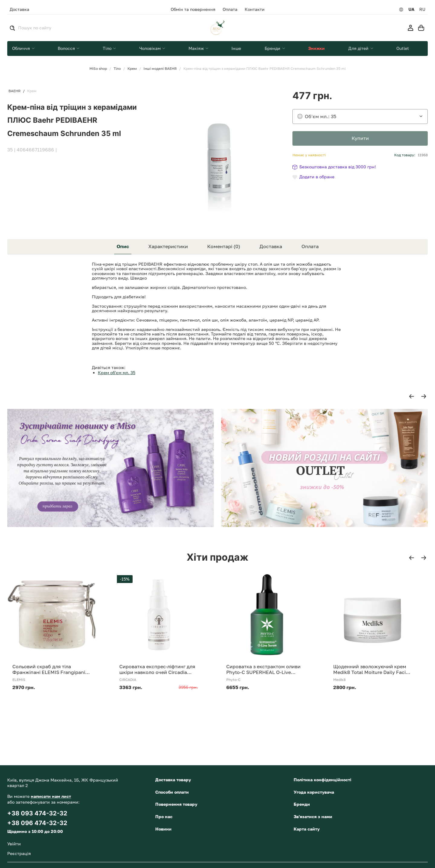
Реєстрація (19, 853)
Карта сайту (307, 829)
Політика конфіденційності (322, 780)
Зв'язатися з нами (313, 816)
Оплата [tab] (310, 246)
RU (422, 9)
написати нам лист (51, 796)
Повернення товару (176, 804)
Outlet (403, 48)
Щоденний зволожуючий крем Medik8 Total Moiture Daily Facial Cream (372, 669)
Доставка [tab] (271, 246)
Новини (163, 829)
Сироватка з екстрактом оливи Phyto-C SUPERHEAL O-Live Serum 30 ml (263, 669)
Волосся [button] (67, 48)
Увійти (14, 844)
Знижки (316, 48)
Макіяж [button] (197, 48)
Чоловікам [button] (151, 48)
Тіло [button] (108, 48)
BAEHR (14, 91)
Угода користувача (314, 792)
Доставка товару (173, 780)
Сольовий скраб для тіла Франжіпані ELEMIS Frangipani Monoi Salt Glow (49, 669)
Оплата (230, 9)
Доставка (19, 9)
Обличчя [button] (22, 48)
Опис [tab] (123, 246)
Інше (236, 48)
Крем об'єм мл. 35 (117, 372)
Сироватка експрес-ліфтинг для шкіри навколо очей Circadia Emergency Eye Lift (157, 669)
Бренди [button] (273, 48)
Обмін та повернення (193, 9)
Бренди (302, 804)
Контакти (255, 9)
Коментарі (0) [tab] (224, 246)
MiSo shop (98, 69)
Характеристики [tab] (168, 246)
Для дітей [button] (359, 48)
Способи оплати (172, 792)
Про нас (164, 816)
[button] (412, 397)
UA (411, 9)
